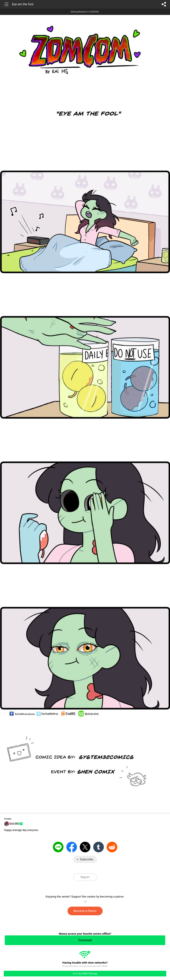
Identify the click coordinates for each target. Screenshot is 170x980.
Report (85, 877)
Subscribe (86, 859)
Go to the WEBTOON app (85, 974)
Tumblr (99, 847)
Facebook (72, 847)
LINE (58, 847)
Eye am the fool (23, 4)
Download (85, 940)
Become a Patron (85, 911)
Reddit (112, 847)
